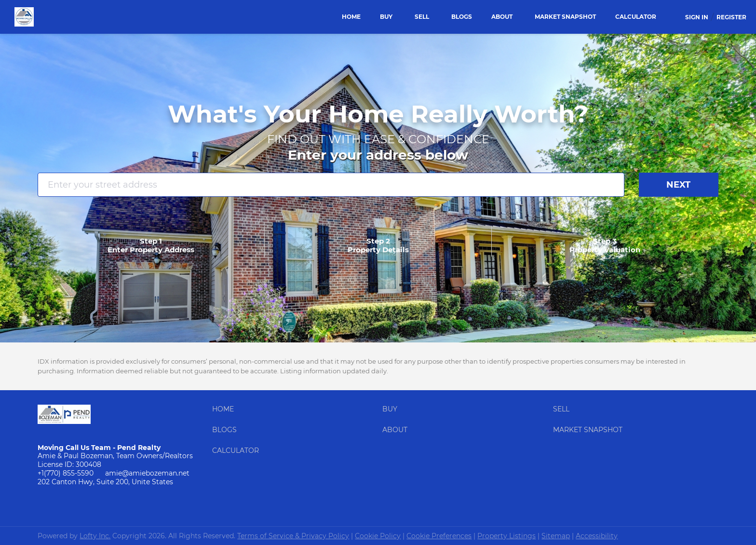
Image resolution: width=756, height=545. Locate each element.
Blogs (462, 17)
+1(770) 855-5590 (66, 473)
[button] (225, 411)
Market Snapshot (565, 17)
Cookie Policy (378, 536)
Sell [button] (422, 17)
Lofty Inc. (95, 536)
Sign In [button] (697, 17)
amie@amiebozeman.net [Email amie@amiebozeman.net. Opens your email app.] (147, 473)
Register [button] (731, 17)
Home (351, 17)
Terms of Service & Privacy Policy (293, 536)
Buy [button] (386, 17)
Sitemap (556, 536)
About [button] (502, 17)
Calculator (636, 17)
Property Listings (506, 536)
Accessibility (597, 536)
